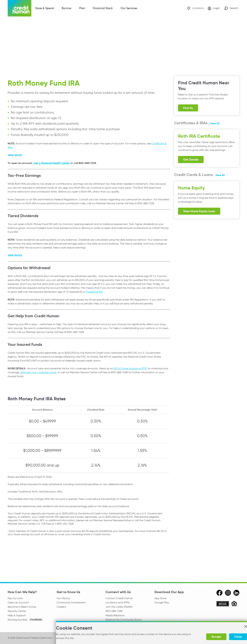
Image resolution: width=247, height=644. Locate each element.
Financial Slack (103, 8)
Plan (82, 8)
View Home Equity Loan (199, 211)
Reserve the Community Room (124, 621)
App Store (160, 598)
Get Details (191, 159)
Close (230, 637)
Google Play (162, 603)
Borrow (66, 8)
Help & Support (17, 616)
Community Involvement (71, 603)
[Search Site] (231, 8)
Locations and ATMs (118, 603)
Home (11, 23)
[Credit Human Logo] (19, 8)
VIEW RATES (15, 155)
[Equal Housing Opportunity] (234, 604)
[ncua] (223, 604)
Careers (61, 607)
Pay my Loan (15, 598)
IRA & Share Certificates (47, 23)
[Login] (213, 8)
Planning (23, 23)
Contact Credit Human (119, 598)
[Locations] (194, 8)
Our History (63, 598)
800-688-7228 (114, 612)
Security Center (17, 612)
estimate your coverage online (38, 372)
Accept (209, 637)
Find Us (188, 108)
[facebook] (219, 593)
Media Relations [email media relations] (115, 616)
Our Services (129, 8)
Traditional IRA (94, 292)
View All (215, 123)
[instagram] (228, 593)
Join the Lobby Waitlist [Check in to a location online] (119, 607)
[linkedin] (236, 593)
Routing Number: (18, 621)
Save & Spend (45, 8)
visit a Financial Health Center (51, 163)
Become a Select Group (22, 607)
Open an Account (18, 603)
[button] (238, 628)
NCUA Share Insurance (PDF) (131, 368)
